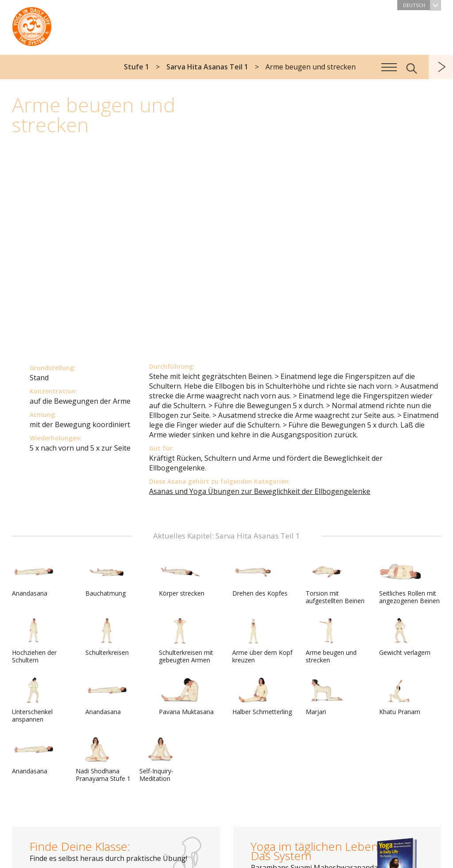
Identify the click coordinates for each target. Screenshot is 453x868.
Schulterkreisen (107, 637)
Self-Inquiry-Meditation (161, 759)
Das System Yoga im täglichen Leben (32, 24)
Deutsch (422, 5)
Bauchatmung (107, 578)
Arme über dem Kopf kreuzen (262, 641)
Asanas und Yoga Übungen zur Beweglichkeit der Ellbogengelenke (260, 491)
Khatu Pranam (400, 696)
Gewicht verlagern (405, 637)
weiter (441, 67)
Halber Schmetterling (262, 696)
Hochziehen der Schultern (34, 641)
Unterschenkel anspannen (33, 700)
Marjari (327, 696)
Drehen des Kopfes (260, 578)
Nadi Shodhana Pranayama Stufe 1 (103, 759)
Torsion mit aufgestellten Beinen (335, 582)
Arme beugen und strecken (331, 641)
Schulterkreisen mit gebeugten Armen (186, 641)
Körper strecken (182, 578)
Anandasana (33, 578)
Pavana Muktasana (186, 696)
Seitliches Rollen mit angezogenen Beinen (409, 582)
